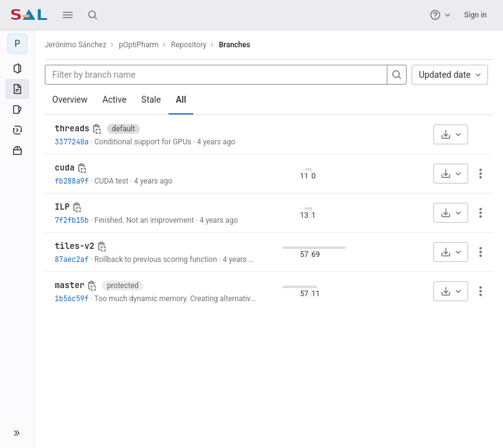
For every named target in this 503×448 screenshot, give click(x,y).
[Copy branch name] (97, 129)
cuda (65, 167)
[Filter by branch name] (216, 75)
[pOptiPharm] (17, 44)
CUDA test (112, 181)
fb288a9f (72, 181)
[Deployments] (17, 130)
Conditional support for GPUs (143, 142)
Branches (234, 45)
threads (72, 128)
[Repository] (17, 89)
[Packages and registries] (17, 151)
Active (115, 100)
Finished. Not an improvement (144, 220)
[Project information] (17, 68)
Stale (151, 100)
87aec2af (72, 259)
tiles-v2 (75, 246)
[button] (68, 15)
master (70, 285)
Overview (70, 100)
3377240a (72, 142)
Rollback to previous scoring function (156, 259)
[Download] (451, 134)
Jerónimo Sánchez (76, 45)
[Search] (93, 15)
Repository (189, 45)
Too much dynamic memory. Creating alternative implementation (202, 299)
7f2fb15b (72, 220)
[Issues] (17, 110)
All (181, 100)
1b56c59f (72, 298)
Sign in (475, 15)
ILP (62, 207)
